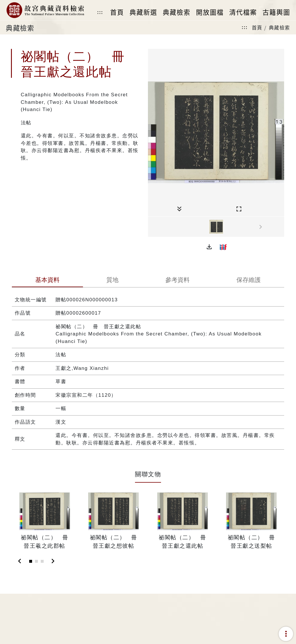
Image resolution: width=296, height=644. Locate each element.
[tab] (47, 281)
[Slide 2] (36, 561)
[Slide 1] (31, 561)
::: (100, 12)
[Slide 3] (42, 561)
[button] (209, 247)
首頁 (257, 27)
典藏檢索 (280, 27)
